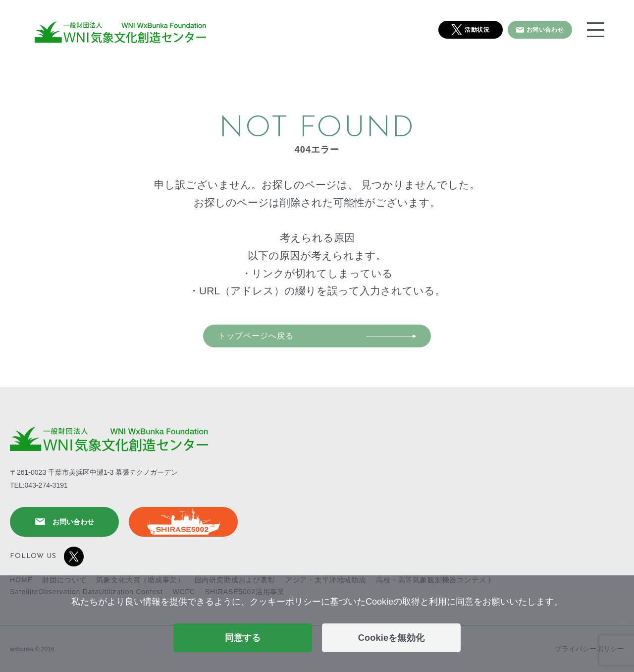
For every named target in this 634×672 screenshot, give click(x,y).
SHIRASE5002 (183, 522)
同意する (243, 638)
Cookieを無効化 (392, 638)
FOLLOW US (47, 557)
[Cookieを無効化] (622, 624)
